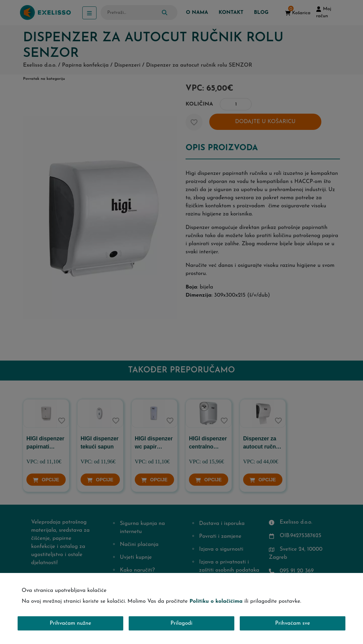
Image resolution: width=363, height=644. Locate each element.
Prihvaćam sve (293, 623)
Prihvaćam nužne (71, 623)
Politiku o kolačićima (216, 601)
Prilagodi (182, 623)
